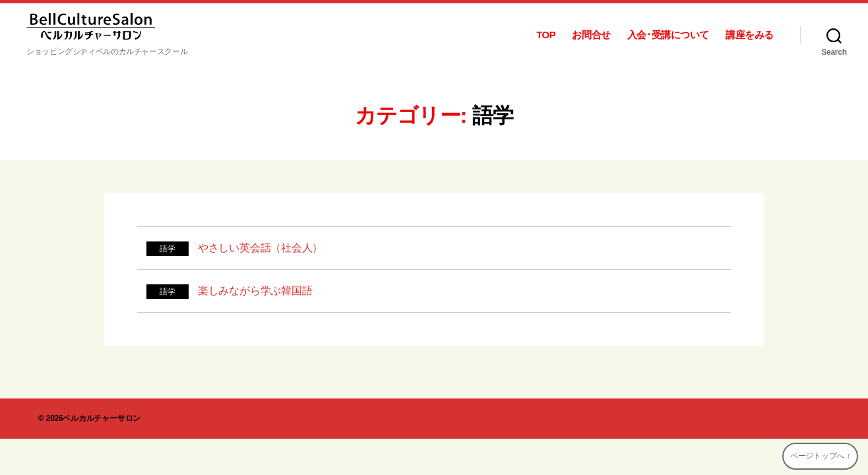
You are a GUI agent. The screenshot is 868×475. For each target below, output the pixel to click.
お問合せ (591, 35)
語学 (168, 249)
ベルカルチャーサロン (102, 418)
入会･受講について (668, 35)
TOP (546, 35)
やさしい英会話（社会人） (260, 248)
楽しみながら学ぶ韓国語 (255, 291)
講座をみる (750, 35)
